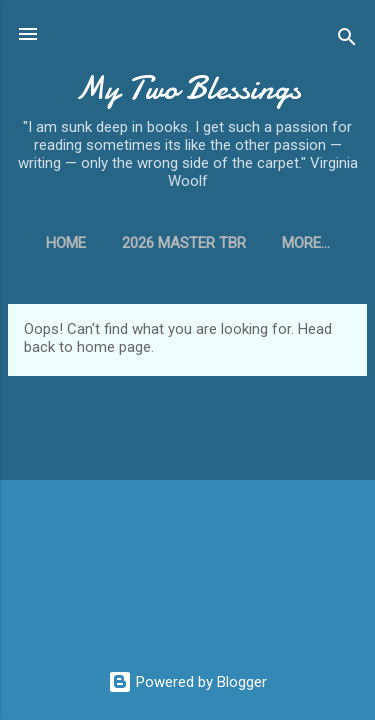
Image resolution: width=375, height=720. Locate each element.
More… (306, 243)
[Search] (347, 40)
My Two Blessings (188, 88)
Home (66, 243)
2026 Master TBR (184, 243)
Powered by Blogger (187, 682)
